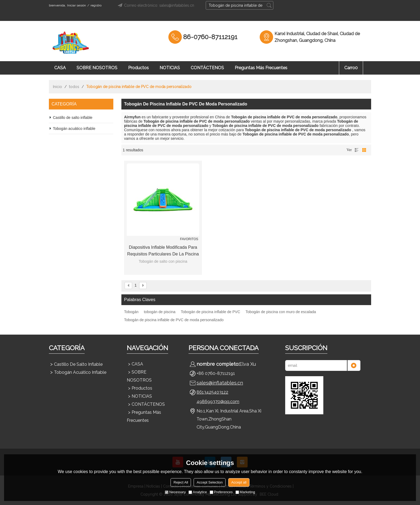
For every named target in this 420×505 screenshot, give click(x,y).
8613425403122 (212, 392)
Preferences (221, 492)
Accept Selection (210, 482)
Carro (351, 68)
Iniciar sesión (77, 5)
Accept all (239, 482)
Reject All (181, 482)
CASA (60, 68)
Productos (138, 68)
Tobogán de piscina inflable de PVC (210, 312)
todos (74, 87)
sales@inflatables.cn (220, 383)
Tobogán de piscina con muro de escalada (281, 312)
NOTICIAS (170, 68)
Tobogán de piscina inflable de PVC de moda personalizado (174, 320)
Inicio (57, 87)
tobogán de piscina (160, 312)
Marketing (245, 492)
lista (357, 150)
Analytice (198, 492)
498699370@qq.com (218, 402)
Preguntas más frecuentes (261, 68)
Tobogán (131, 312)
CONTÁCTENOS (207, 68)
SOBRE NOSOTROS (97, 68)
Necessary (175, 492)
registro (96, 5)
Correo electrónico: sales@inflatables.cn (155, 5)
